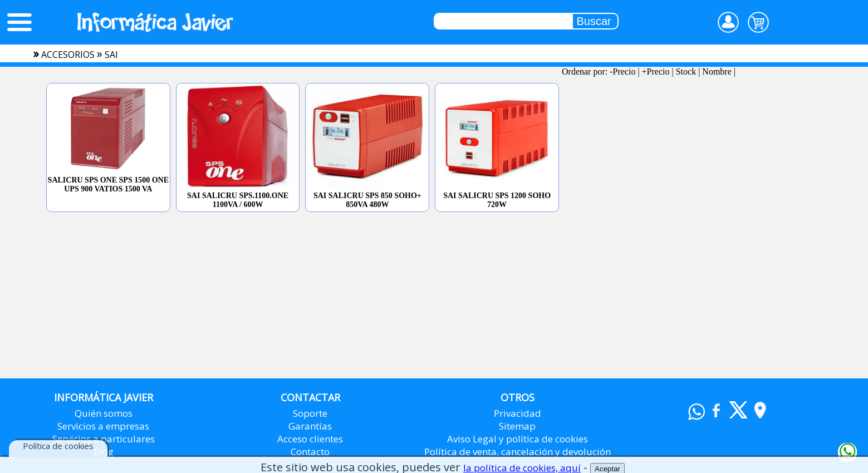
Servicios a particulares (104, 439)
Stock (686, 72)
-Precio (622, 72)
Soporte (310, 413)
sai (111, 55)
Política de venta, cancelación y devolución (518, 452)
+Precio (656, 72)
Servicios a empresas (103, 426)
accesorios (68, 55)
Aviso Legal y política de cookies (518, 439)
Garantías (310, 426)
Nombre (717, 72)
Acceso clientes (310, 439)
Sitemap (517, 426)
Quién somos (104, 413)
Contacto (310, 452)
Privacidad (518, 413)
